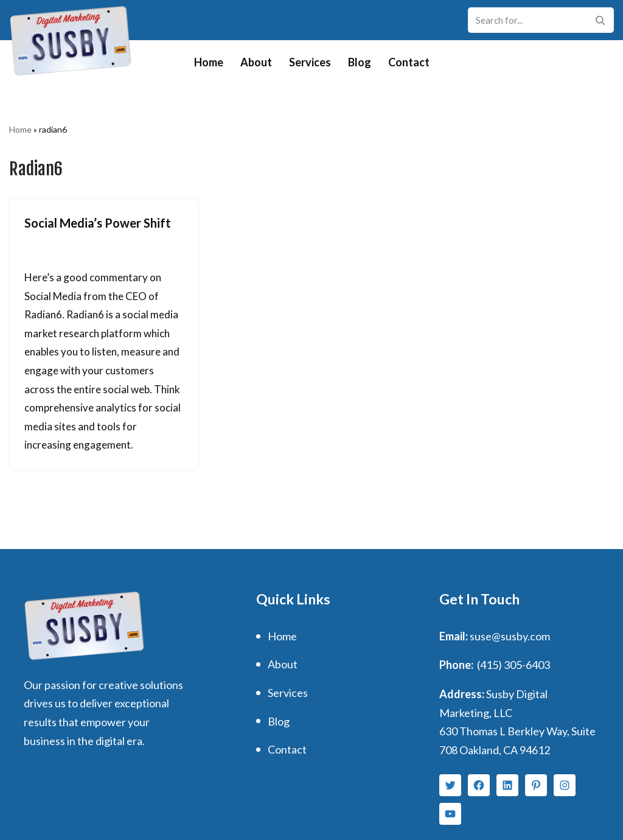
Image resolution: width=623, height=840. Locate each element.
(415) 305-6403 (513, 665)
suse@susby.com (510, 636)
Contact (409, 62)
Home (209, 62)
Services (310, 62)
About (256, 62)
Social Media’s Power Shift (98, 223)
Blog (360, 62)
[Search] (527, 20)
